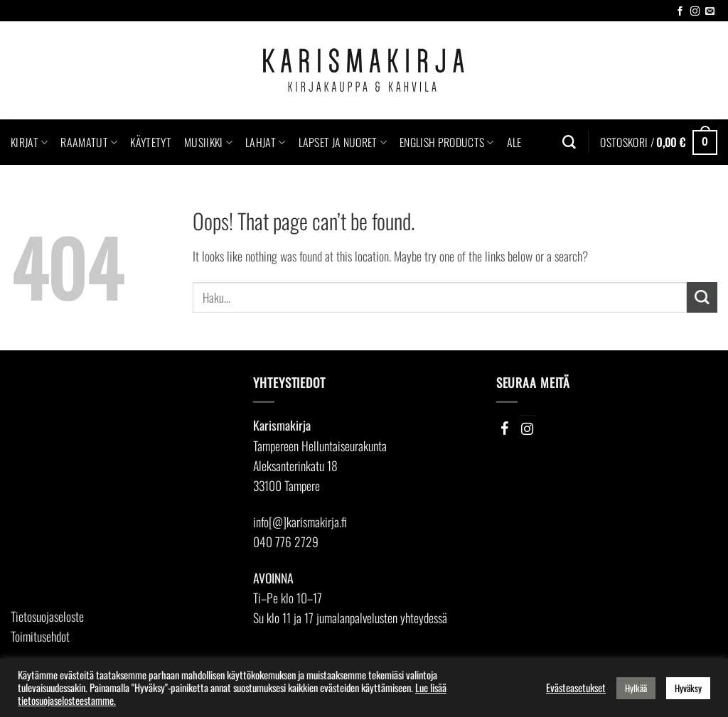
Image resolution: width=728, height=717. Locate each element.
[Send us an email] (710, 12)
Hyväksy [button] (688, 688)
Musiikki (208, 142)
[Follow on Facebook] (680, 12)
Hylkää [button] (636, 688)
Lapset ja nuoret (343, 142)
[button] (659, 142)
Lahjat (265, 142)
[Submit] (702, 297)
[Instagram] (528, 428)
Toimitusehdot (40, 636)
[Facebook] (505, 428)
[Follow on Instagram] (695, 12)
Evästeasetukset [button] (576, 688)
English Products (447, 142)
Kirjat (29, 142)
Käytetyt (151, 142)
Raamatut (89, 142)
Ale (514, 142)
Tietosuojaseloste (47, 616)
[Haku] (569, 142)
